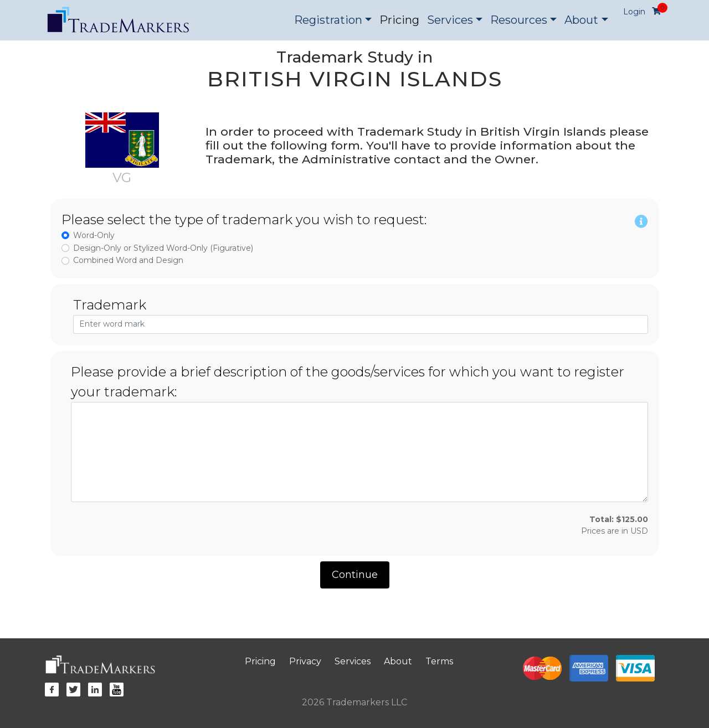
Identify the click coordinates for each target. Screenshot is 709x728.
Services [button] (450, 20)
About (398, 661)
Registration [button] (328, 20)
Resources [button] (519, 20)
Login (634, 12)
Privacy (305, 661)
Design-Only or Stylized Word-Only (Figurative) (163, 248)
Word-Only (94, 235)
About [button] (581, 20)
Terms (439, 661)
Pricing (399, 20)
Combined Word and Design (128, 260)
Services (353, 661)
